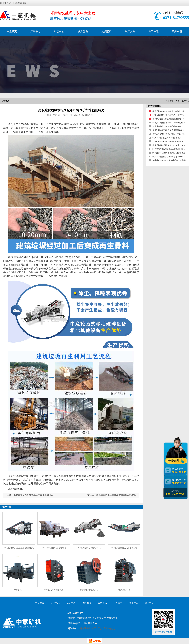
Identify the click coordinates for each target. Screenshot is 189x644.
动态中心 (59, 31)
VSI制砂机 (19, 590)
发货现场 (83, 31)
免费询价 (174, 461)
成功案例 (106, 31)
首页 (178, 101)
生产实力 (130, 31)
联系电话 (175, 493)
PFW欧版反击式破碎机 (54, 590)
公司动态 (5, 101)
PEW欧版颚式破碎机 (89, 590)
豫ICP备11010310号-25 (92, 628)
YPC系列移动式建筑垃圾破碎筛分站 (19, 548)
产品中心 (35, 31)
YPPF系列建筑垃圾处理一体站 (89, 548)
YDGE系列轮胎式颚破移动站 (54, 548)
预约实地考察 (180, 481)
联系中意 (177, 31)
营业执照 (110, 628)
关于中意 (154, 31)
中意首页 (12, 31)
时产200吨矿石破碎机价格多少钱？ (167, 138)
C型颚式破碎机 (124, 590)
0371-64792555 (176, 18)
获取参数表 (180, 470)
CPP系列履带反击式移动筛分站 (124, 548)
